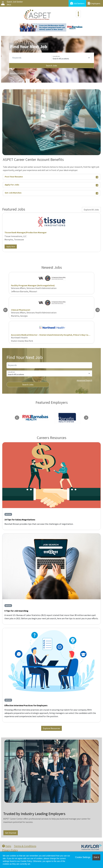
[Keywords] (31, 58)
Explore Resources (52, 728)
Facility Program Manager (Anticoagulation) (33, 285)
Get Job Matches (52, 193)
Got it (96, 857)
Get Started (11, 833)
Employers (94, 3)
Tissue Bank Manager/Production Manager (26, 232)
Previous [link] (17, 418)
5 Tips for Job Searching (16, 611)
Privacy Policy (10, 850)
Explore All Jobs (91, 210)
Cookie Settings (83, 857)
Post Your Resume (52, 177)
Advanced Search (18, 73)
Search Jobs (52, 66)
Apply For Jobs (52, 185)
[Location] (72, 58)
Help (7, 846)
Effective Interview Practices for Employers (26, 705)
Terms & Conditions (25, 846)
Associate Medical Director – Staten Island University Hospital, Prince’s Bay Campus (52, 335)
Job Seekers (77, 3)
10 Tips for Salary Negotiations (20, 520)
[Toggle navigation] (78, 14)
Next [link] (86, 418)
